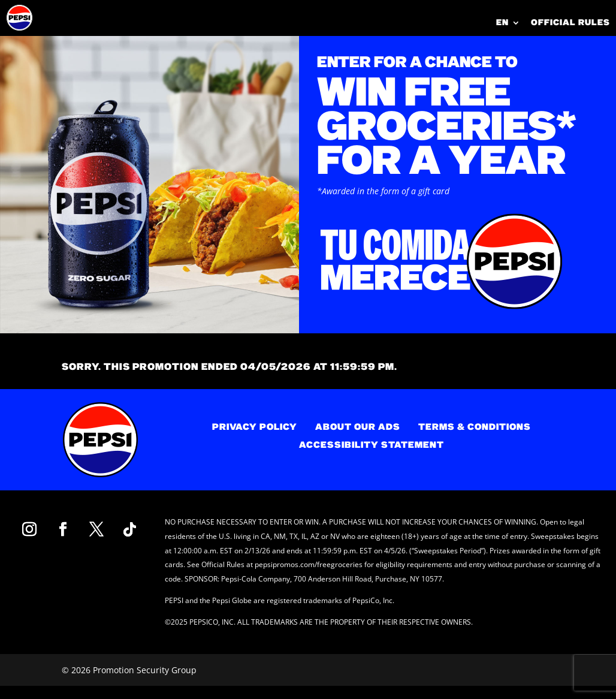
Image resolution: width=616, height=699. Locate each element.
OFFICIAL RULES (570, 22)
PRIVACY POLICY (255, 428)
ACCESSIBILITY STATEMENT (372, 446)
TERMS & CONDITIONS (475, 428)
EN (502, 23)
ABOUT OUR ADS (358, 428)
